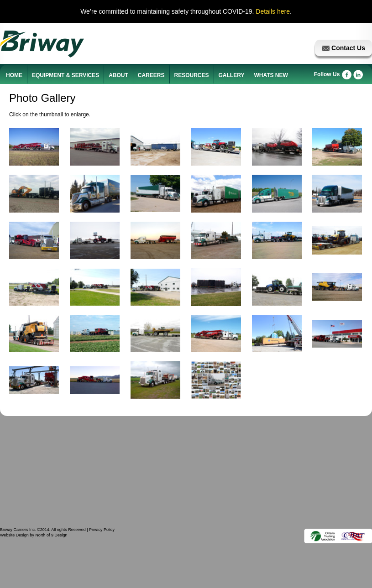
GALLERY (232, 75)
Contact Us (343, 48)
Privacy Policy (102, 530)
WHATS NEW (271, 75)
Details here (273, 11)
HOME (14, 75)
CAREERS (151, 75)
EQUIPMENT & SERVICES (65, 75)
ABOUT (118, 75)
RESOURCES (192, 75)
